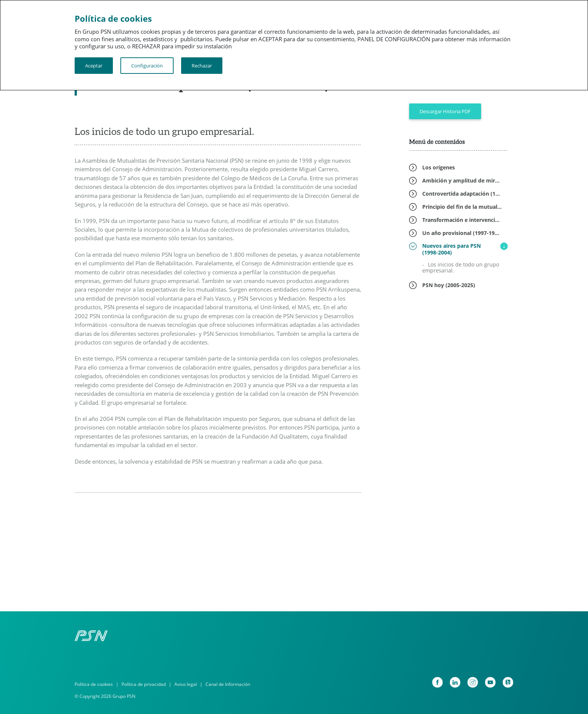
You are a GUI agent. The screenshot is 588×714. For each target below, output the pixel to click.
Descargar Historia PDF (445, 111)
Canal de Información (228, 684)
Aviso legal (186, 684)
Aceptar (94, 66)
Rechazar (202, 66)
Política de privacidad (144, 684)
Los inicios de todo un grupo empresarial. (461, 268)
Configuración (147, 66)
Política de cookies (94, 684)
